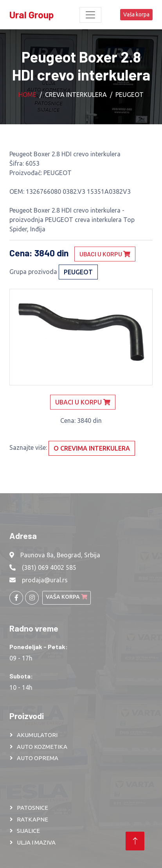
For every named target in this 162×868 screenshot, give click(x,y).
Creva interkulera (76, 95)
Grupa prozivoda (33, 272)
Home (27, 95)
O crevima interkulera (92, 448)
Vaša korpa (136, 14)
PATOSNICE (32, 808)
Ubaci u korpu (105, 254)
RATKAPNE (32, 819)
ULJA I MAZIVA (36, 842)
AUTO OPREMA (38, 758)
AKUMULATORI (37, 735)
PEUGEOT (130, 95)
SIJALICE (28, 831)
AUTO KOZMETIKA (42, 747)
